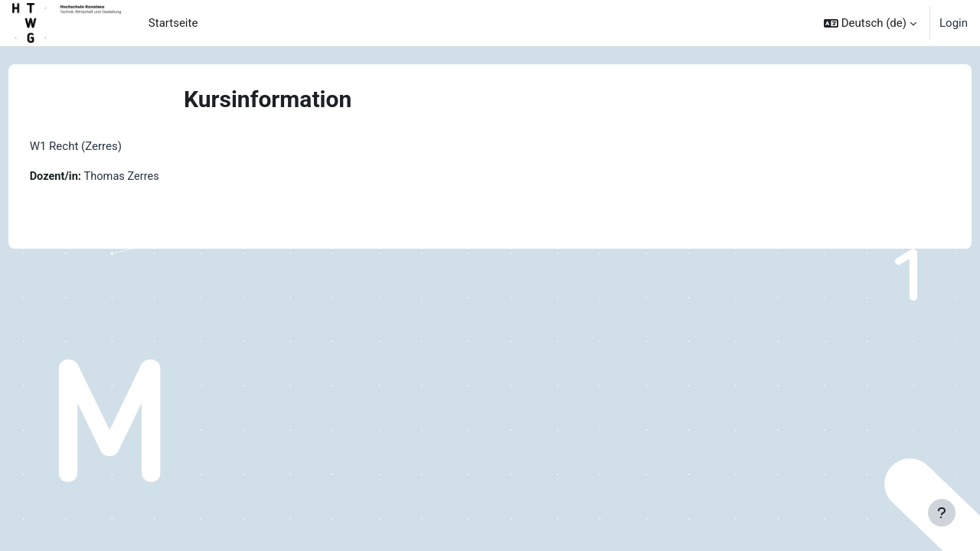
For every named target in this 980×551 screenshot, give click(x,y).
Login (954, 23)
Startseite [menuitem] (173, 23)
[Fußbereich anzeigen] (942, 513)
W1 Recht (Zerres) (104, 146)
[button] (870, 23)
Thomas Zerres (153, 177)
